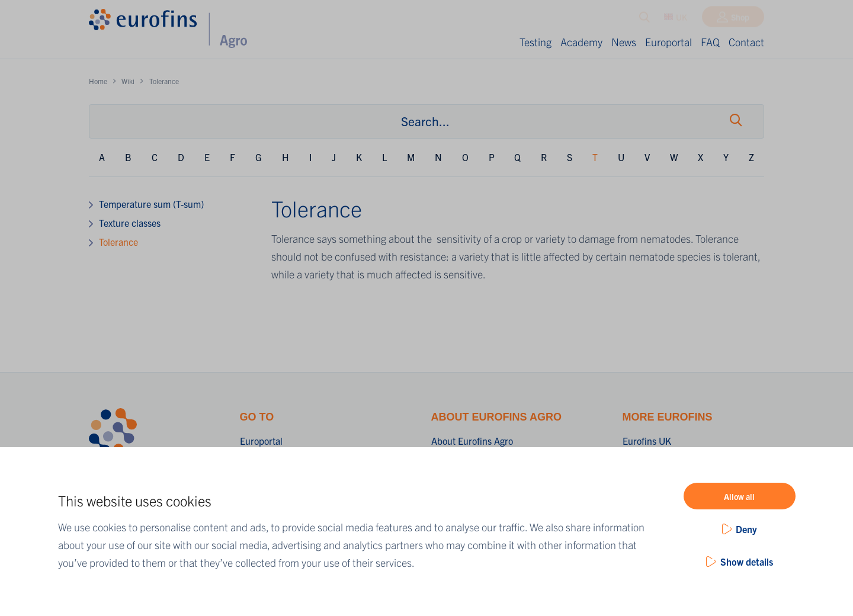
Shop (740, 20)
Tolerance (118, 242)
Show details (747, 562)
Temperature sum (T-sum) (151, 204)
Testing (535, 42)
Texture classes (130, 223)
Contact (746, 42)
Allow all (739, 496)
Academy (581, 42)
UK (676, 20)
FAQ (710, 42)
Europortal (668, 42)
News (624, 42)
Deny (746, 529)
